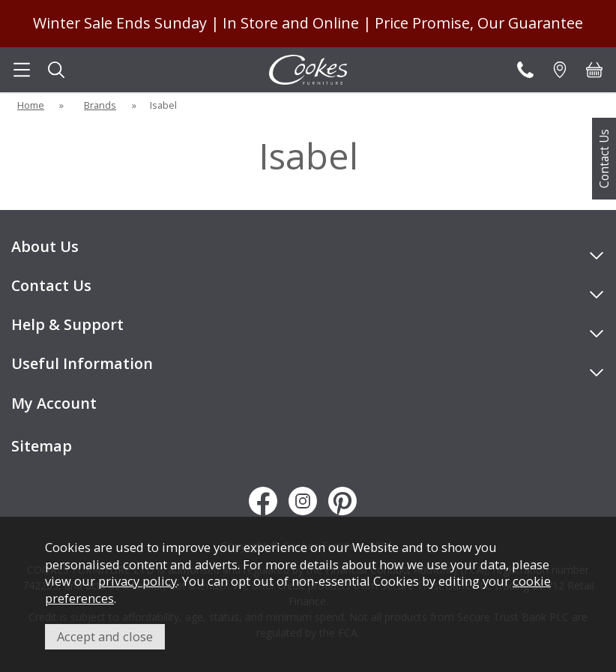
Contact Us (604, 159)
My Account (54, 403)
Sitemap (42, 446)
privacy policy (138, 581)
